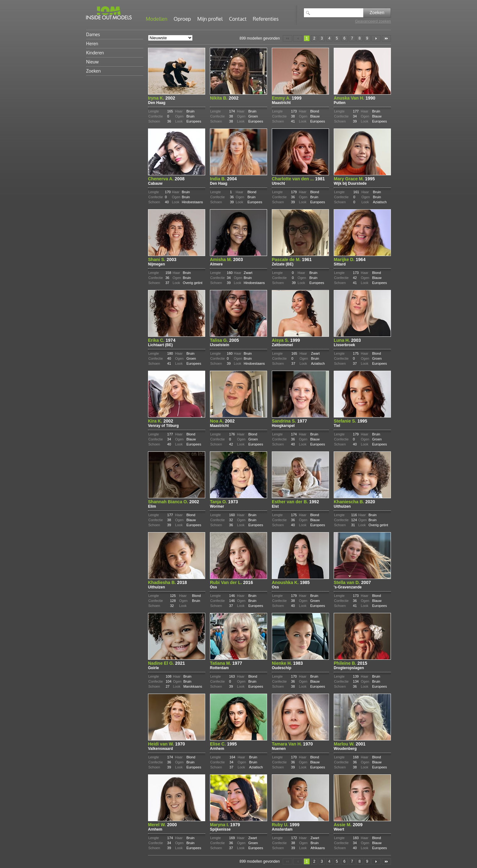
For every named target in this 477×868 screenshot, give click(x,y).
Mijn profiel (210, 19)
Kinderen (95, 53)
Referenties (266, 19)
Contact (238, 19)
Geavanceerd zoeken (373, 21)
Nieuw (92, 62)
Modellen (157, 19)
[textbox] (338, 13)
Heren (92, 44)
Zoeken (377, 13)
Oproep (182, 19)
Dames (93, 34)
